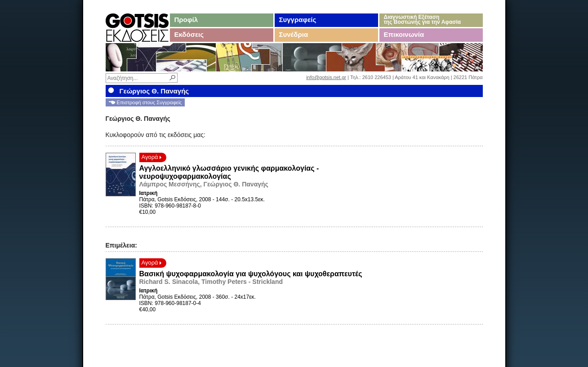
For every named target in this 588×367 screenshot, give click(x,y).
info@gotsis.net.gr (326, 77)
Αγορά (152, 157)
